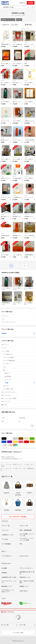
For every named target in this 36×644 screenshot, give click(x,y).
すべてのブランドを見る (18, 517)
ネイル (19, 367)
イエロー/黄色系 (18, 442)
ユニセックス (20, 380)
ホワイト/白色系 (12, 439)
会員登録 (31, 3)
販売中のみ (5, 25)
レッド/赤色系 (29, 442)
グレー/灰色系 (18, 439)
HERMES (18, 333)
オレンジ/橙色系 (34, 442)
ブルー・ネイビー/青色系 (6, 442)
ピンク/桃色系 (23, 442)
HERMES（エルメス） (8, 20)
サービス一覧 (5, 625)
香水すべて (20, 373)
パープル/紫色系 (12, 442)
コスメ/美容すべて (19, 354)
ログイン (22, 3)
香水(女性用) (20, 376)
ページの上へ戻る (18, 633)
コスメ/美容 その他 (19, 389)
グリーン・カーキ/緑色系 (34, 439)
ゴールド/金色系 (12, 445)
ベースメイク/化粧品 (19, 357)
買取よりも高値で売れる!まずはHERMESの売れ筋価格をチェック (18, 458)
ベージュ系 (29, 439)
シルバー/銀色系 (6, 445)
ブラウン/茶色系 (23, 439)
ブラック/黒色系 (6, 439)
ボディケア (19, 386)
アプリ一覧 (22, 625)
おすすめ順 (15, 25)
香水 (19, 370)
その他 (19, 20)
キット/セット (19, 364)
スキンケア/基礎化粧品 (19, 361)
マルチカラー (18, 445)
